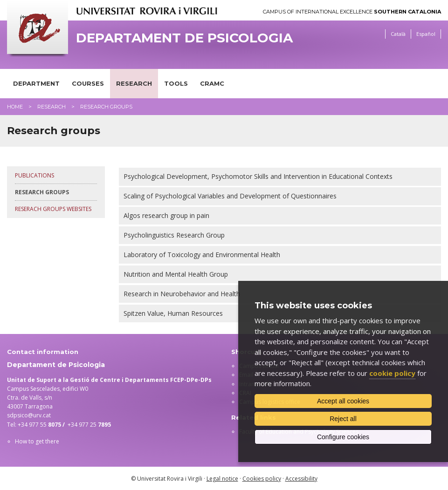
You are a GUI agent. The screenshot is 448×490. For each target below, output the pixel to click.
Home (15, 107)
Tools (176, 83)
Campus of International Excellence (352, 12)
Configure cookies (343, 437)
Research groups (42, 192)
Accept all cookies (343, 401)
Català (398, 34)
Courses (88, 83)
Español (426, 34)
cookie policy (392, 373)
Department (36, 83)
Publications (34, 175)
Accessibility (301, 479)
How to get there (37, 441)
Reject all (343, 419)
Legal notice (222, 479)
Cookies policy (262, 479)
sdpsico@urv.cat (29, 415)
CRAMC (212, 83)
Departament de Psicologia (184, 38)
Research (134, 83)
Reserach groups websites (53, 209)
